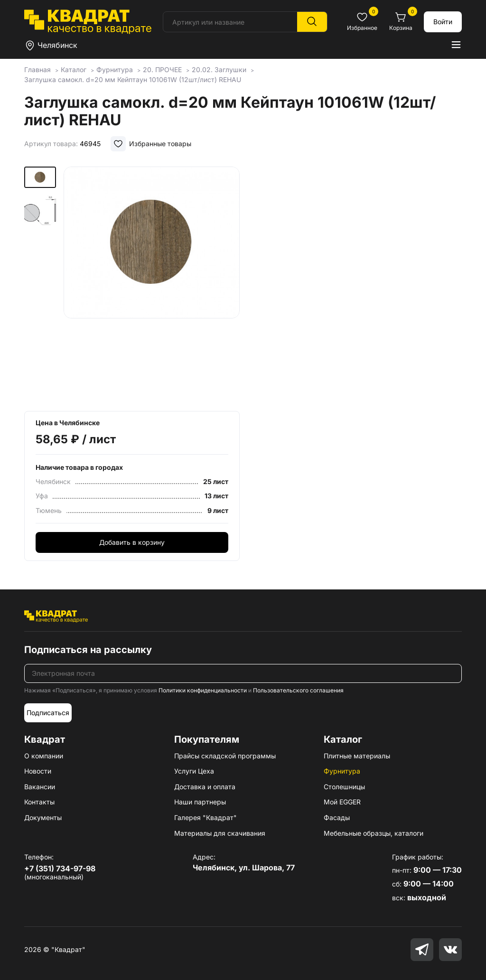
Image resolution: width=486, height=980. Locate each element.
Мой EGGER (342, 802)
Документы (43, 817)
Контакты (39, 802)
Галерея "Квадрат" (206, 817)
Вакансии (40, 787)
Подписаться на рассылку (88, 650)
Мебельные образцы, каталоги (374, 833)
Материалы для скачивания (220, 833)
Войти (443, 22)
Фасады (337, 817)
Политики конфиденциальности (203, 690)
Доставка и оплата (205, 787)
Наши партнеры (200, 802)
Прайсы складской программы (225, 756)
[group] (152, 286)
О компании (44, 756)
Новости (38, 771)
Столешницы (344, 787)
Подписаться (48, 713)
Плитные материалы (357, 756)
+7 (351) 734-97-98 (60, 868)
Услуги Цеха (194, 771)
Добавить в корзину (132, 542)
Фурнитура (342, 771)
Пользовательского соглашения (298, 690)
